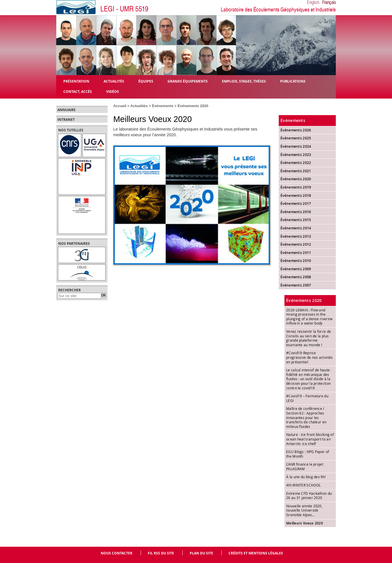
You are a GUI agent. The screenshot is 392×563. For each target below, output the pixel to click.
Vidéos (113, 91)
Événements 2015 (296, 220)
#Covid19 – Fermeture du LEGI (307, 398)
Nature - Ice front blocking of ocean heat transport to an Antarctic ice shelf (310, 439)
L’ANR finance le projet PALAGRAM (305, 466)
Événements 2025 (296, 138)
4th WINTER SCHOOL (303, 485)
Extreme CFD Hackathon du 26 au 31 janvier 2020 (309, 496)
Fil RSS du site (161, 553)
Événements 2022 (296, 163)
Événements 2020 (193, 106)
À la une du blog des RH (306, 477)
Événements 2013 (296, 236)
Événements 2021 (296, 171)
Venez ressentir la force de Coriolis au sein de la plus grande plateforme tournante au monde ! (309, 338)
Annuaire (66, 110)
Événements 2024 (296, 146)
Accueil (120, 106)
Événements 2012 (296, 244)
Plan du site (201, 553)
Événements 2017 (296, 204)
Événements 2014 (296, 228)
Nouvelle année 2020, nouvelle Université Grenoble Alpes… (304, 510)
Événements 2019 (296, 187)
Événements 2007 (296, 285)
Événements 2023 (296, 155)
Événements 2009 (296, 269)
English (313, 3)
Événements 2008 (296, 277)
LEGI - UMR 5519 (124, 9)
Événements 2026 (296, 130)
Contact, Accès (78, 91)
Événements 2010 (296, 261)
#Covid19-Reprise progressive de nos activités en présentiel (309, 357)
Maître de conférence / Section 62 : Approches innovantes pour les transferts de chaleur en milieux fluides (306, 417)
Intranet (66, 120)
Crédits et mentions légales (256, 553)
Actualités (139, 106)
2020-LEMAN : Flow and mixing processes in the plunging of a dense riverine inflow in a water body (309, 317)
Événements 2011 (296, 253)
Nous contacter (117, 553)
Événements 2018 (296, 196)
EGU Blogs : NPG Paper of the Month (308, 454)
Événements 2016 (296, 212)
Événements (162, 106)
